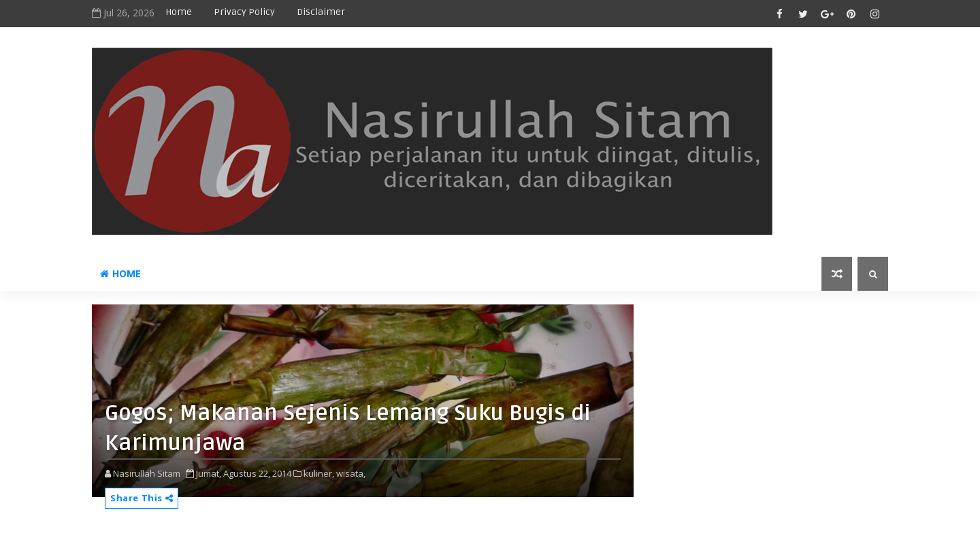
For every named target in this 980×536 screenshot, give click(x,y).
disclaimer (321, 12)
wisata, (351, 473)
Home (179, 12)
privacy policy (244, 12)
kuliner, (319, 473)
